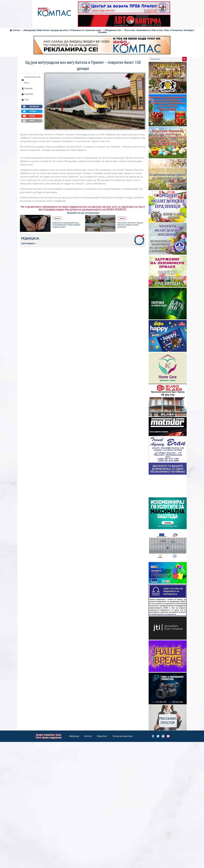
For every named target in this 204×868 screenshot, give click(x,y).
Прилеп (27, 77)
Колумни (102, 32)
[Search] (184, 59)
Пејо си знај (157, 30)
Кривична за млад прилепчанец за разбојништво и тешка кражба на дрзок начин (66, 225)
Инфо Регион (43, 30)
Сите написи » (29, 243)
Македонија (30, 30)
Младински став (114, 30)
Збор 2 (167, 30)
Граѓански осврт (95, 30)
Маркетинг (102, 736)
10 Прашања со (77, 30)
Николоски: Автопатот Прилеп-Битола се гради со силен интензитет (130, 225)
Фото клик (130, 30)
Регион (18, 30)
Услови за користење (123, 736)
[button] (32, 107)
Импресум (74, 736)
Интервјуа (189, 30)
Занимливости (143, 30)
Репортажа (177, 30)
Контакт (88, 736)
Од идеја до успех (59, 30)
